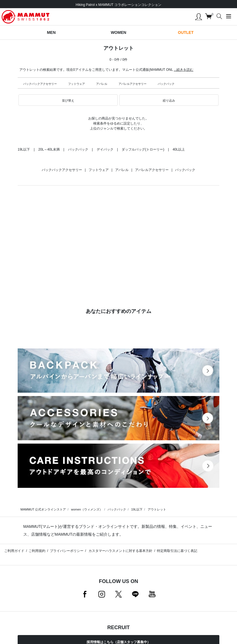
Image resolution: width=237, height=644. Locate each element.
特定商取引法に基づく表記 (177, 551)
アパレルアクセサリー (133, 84)
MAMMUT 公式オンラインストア (43, 509)
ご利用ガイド (14, 551)
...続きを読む (183, 70)
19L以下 (24, 149)
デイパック (105, 149)
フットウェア (76, 84)
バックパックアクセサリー (40, 84)
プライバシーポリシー (67, 551)
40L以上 (179, 149)
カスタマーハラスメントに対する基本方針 (120, 551)
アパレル (102, 84)
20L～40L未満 (49, 149)
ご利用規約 (37, 551)
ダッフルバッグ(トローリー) (143, 149)
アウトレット (157, 509)
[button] (68, 100)
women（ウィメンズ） (87, 509)
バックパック (166, 84)
